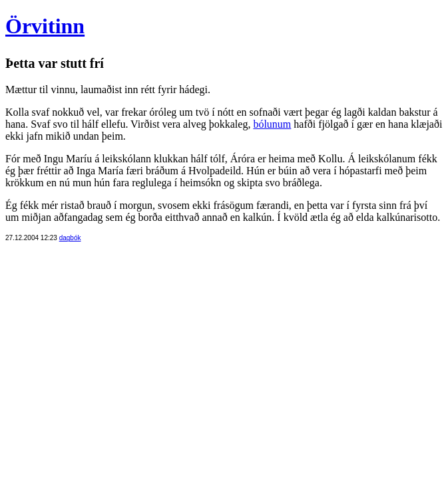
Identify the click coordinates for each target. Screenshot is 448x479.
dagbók (70, 238)
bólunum (272, 124)
